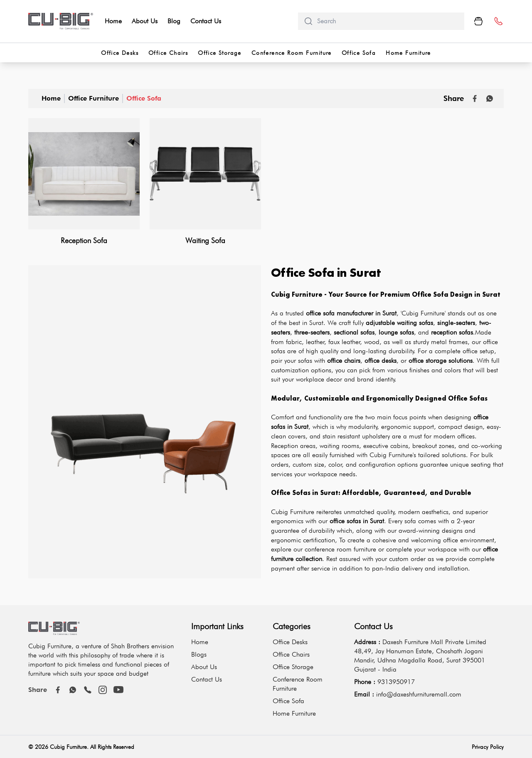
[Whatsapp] (490, 98)
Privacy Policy (488, 747)
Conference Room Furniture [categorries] (292, 53)
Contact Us (206, 21)
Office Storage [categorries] (220, 53)
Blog (174, 21)
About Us (145, 21)
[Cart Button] (478, 21)
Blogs (199, 654)
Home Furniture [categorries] (408, 53)
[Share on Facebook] (475, 98)
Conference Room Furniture (298, 684)
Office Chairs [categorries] (168, 53)
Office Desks (290, 642)
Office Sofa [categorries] (359, 53)
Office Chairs (291, 654)
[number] (498, 21)
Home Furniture (294, 713)
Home (51, 98)
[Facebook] (58, 690)
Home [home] (113, 21)
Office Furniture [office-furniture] (94, 98)
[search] (387, 21)
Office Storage (293, 667)
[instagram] (103, 690)
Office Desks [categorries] (120, 53)
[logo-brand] (61, 21)
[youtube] (118, 690)
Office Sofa (288, 701)
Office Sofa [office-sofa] (144, 98)
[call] (88, 690)
